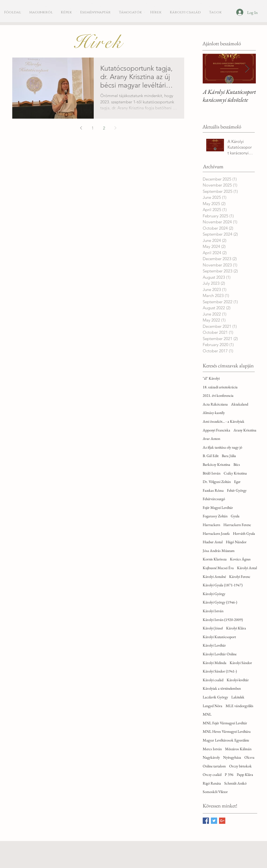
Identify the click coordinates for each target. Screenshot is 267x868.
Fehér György (237, 490)
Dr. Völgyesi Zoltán (217, 482)
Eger (237, 482)
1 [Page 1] (93, 128)
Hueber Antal (213, 542)
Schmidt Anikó (235, 783)
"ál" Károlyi (211, 378)
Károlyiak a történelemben (222, 688)
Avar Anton (211, 438)
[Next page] (116, 128)
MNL (207, 714)
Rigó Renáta (212, 783)
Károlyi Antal (247, 568)
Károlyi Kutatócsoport (219, 637)
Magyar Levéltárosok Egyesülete (226, 740)
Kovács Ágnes (240, 559)
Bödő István (212, 473)
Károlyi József (213, 628)
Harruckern (211, 525)
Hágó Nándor (236, 542)
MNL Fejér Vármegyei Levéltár (225, 723)
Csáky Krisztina (235, 473)
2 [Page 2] (104, 128)
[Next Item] (247, 69)
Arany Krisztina (245, 430)
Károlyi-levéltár (238, 680)
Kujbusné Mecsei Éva (218, 568)
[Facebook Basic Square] (206, 821)
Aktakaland (240, 404)
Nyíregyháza (232, 757)
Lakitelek (238, 697)
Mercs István (212, 749)
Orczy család (212, 774)
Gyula (235, 516)
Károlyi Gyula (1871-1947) (223, 585)
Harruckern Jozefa (216, 533)
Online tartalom (214, 766)
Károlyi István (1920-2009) (223, 620)
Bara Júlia (229, 456)
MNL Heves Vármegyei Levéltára (227, 731)
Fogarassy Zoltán (215, 516)
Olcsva (249, 757)
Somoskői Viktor (215, 792)
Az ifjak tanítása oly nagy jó (222, 447)
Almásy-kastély (214, 413)
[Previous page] (81, 128)
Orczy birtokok (240, 766)
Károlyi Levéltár (214, 645)
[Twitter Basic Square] (214, 821)
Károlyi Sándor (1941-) (220, 671)
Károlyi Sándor (241, 663)
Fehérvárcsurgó (214, 499)
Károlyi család (213, 680)
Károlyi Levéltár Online (220, 654)
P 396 (229, 774)
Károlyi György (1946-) (220, 602)
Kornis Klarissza (215, 559)
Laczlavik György (215, 697)
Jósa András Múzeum (219, 551)
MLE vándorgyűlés (239, 706)
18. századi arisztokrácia (220, 387)
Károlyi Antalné (214, 576)
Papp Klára (245, 774)
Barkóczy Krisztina (216, 464)
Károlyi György (214, 594)
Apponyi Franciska (216, 430)
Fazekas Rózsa (213, 490)
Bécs (237, 464)
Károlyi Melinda (215, 663)
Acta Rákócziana (215, 404)
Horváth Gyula (244, 533)
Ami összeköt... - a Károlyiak (224, 421)
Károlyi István (213, 611)
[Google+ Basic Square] (222, 821)
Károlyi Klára (236, 628)
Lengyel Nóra (213, 706)
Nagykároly (211, 757)
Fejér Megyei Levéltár (218, 507)
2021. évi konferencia (218, 395)
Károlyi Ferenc (240, 576)
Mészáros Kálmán (238, 749)
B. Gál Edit (211, 456)
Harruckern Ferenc (237, 525)
